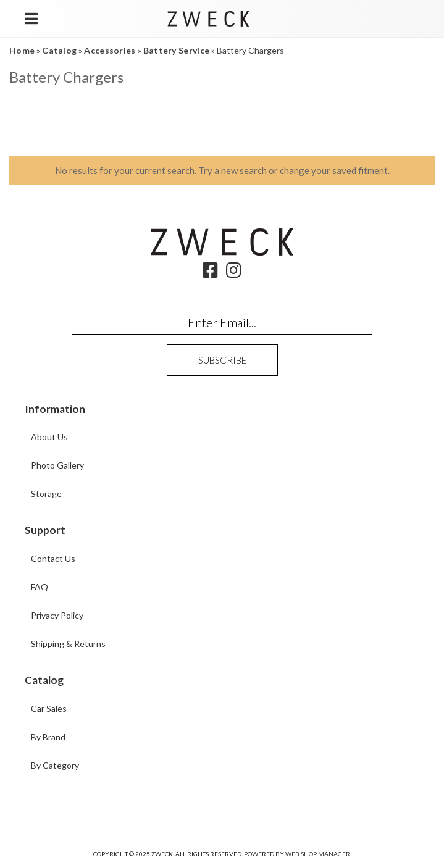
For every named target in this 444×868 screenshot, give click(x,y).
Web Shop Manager (318, 854)
